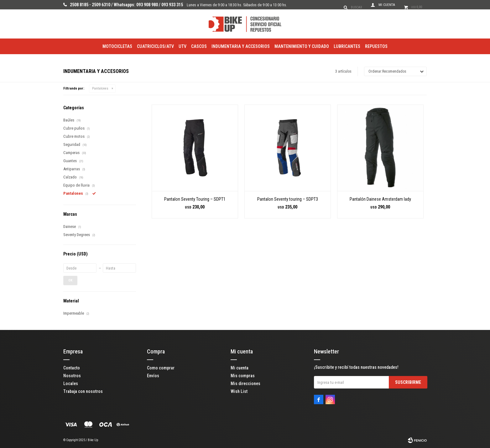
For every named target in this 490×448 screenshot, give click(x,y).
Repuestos (376, 46)
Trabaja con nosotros (83, 391)
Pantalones (100, 88)
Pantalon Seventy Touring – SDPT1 (195, 199)
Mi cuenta (240, 368)
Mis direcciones (245, 384)
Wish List (239, 391)
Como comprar (161, 368)
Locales (71, 384)
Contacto (72, 368)
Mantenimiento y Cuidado (302, 46)
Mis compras (243, 376)
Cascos (199, 46)
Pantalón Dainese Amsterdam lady (380, 199)
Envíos (153, 376)
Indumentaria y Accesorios (241, 46)
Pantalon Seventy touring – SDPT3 (288, 199)
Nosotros (72, 376)
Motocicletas (117, 46)
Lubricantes (347, 46)
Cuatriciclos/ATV (155, 46)
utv (182, 46)
